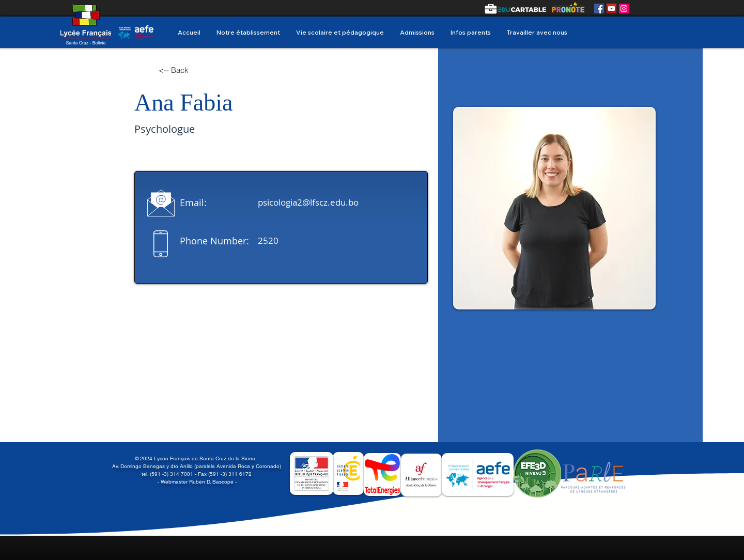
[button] (340, 32)
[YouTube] (611, 9)
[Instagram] (624, 9)
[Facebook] (599, 9)
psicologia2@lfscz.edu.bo (308, 202)
